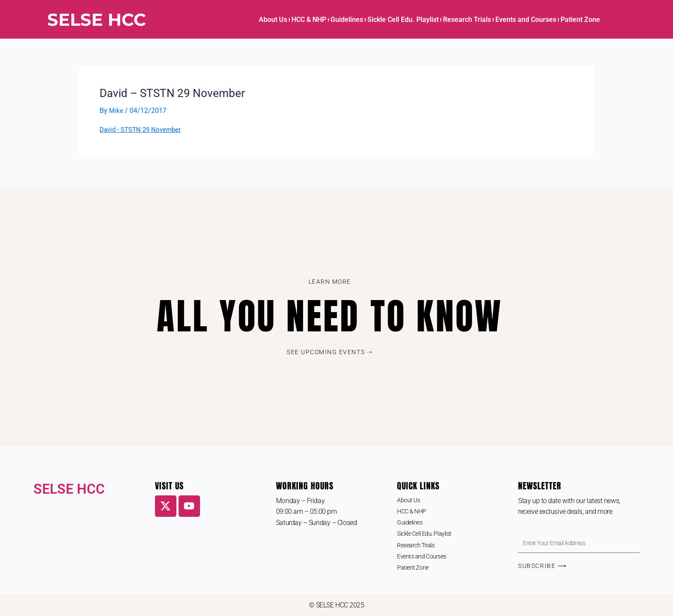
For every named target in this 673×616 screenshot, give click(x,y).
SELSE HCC (97, 20)
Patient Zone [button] (580, 20)
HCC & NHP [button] (309, 20)
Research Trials (467, 20)
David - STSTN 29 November (143, 129)
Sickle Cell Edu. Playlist (403, 20)
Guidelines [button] (347, 20)
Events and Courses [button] (526, 20)
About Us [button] (273, 20)
